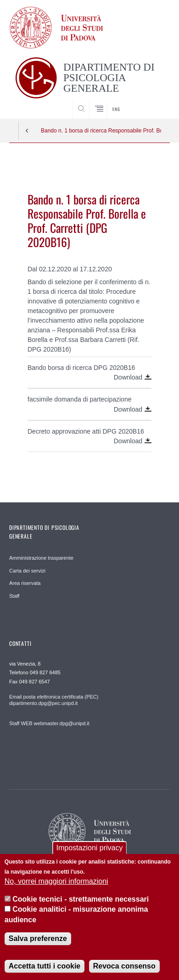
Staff (14, 596)
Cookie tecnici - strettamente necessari (81, 899)
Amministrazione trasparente (41, 558)
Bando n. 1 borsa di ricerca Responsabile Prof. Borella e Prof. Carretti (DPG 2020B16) (101, 131)
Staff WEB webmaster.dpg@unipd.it (49, 723)
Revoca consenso (124, 966)
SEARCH (154, 101)
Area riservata (25, 583)
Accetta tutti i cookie (45, 966)
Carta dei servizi (27, 571)
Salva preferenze (38, 939)
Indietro (27, 131)
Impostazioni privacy (90, 848)
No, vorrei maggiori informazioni (56, 881)
